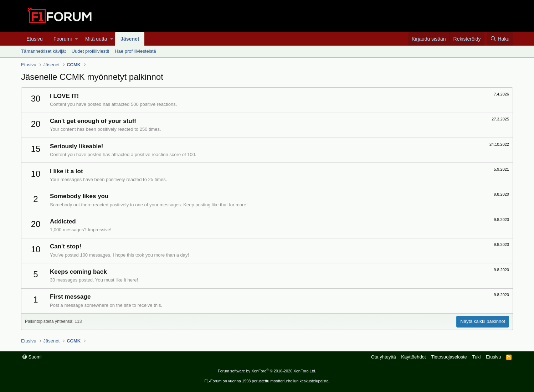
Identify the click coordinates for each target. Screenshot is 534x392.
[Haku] (500, 39)
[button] (76, 39)
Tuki (476, 357)
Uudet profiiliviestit (91, 51)
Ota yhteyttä (384, 357)
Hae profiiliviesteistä (135, 51)
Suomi (32, 357)
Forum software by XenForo (267, 371)
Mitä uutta (96, 39)
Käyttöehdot (413, 357)
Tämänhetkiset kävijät (43, 51)
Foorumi (63, 39)
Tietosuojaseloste (449, 357)
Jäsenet (130, 39)
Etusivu (35, 39)
